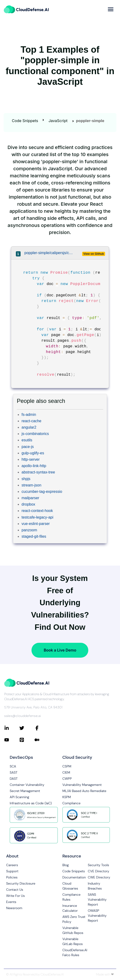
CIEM (66, 772)
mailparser (30, 498)
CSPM (67, 766)
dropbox (28, 504)
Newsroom (14, 908)
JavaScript (58, 121)
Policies (12, 877)
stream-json (31, 485)
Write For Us (16, 896)
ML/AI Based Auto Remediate (84, 791)
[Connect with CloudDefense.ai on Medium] (42, 740)
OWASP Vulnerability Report (97, 916)
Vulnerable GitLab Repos (73, 941)
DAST (14, 779)
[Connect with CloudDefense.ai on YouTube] (12, 740)
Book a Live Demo (60, 650)
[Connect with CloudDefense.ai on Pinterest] (27, 740)
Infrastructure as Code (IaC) (31, 803)
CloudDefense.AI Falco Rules (75, 952)
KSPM (67, 797)
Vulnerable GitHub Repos (73, 930)
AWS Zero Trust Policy (74, 919)
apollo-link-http (34, 466)
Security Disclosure (21, 883)
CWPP (67, 779)
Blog (66, 865)
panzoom (29, 530)
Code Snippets (25, 121)
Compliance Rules (71, 897)
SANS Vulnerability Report (97, 899)
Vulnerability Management (82, 785)
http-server (31, 459)
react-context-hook (37, 511)
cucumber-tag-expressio (42, 492)
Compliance (71, 803)
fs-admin (29, 415)
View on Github (94, 254)
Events (11, 902)
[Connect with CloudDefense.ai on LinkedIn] (12, 728)
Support (12, 871)
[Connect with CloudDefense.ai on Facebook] (42, 728)
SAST (14, 772)
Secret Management (25, 791)
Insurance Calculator (70, 908)
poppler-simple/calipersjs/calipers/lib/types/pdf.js (49, 253)
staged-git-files (34, 536)
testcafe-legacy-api (37, 517)
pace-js (28, 447)
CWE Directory (99, 877)
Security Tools (98, 865)
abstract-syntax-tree (38, 472)
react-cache (31, 421)
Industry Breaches (95, 886)
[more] (111, 9)
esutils (27, 440)
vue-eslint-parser (36, 524)
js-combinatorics (35, 434)
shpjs (26, 479)
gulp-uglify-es (33, 453)
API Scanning (19, 797)
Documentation (74, 877)
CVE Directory (98, 871)
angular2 (29, 427)
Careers (12, 865)
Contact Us (15, 890)
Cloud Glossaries (70, 886)
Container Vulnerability (27, 785)
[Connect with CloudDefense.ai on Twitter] (27, 728)
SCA (13, 766)
